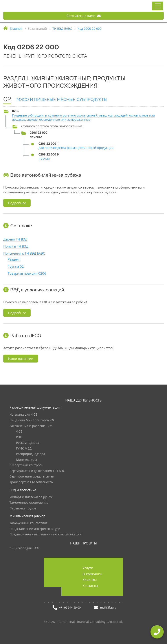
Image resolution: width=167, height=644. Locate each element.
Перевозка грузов (23, 508)
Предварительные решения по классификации (45, 534)
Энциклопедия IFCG (24, 548)
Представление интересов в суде (35, 529)
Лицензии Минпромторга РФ (32, 420)
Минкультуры (27, 460)
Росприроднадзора (31, 454)
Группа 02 (16, 266)
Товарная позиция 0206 (27, 273)
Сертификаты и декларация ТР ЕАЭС (37, 471)
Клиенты (90, 580)
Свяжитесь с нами (83, 16)
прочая (44, 158)
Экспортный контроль (26, 465)
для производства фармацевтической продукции (76, 148)
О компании (93, 574)
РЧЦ (19, 437)
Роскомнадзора (28, 443)
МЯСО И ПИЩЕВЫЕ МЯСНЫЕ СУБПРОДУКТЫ (62, 99)
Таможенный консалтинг (28, 523)
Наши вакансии (21, 359)
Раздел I (14, 259)
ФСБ (19, 432)
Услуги (88, 568)
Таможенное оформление (29, 503)
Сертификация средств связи (32, 477)
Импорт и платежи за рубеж (31, 497)
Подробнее (17, 203)
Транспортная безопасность (31, 482)
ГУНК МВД (24, 449)
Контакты (90, 586)
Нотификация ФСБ (23, 415)
